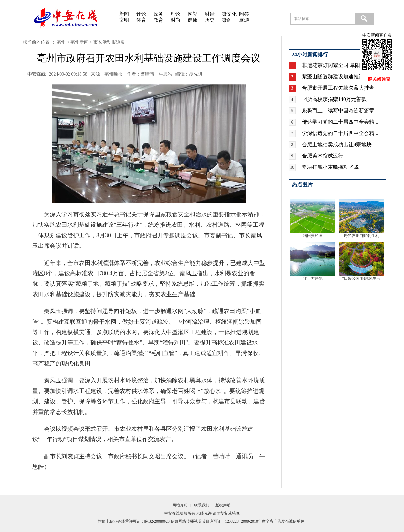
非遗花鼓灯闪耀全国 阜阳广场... (338, 65)
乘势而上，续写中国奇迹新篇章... (340, 110)
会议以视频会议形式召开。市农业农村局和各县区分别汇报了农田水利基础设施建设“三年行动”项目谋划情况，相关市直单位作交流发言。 (143, 434)
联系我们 (202, 505)
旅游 (244, 20)
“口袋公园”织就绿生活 (361, 278)
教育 (158, 20)
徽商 (227, 20)
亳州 (61, 42)
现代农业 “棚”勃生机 (361, 236)
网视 (193, 14)
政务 (158, 14)
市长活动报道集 (109, 42)
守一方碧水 (313, 278)
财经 (210, 14)
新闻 (124, 14)
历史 (210, 20)
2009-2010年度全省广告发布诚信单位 (273, 521)
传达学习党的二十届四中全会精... (340, 122)
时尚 (175, 20)
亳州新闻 (80, 42)
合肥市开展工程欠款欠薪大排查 (338, 88)
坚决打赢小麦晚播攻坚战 (330, 167)
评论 (141, 14)
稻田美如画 (313, 236)
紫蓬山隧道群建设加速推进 (333, 76)
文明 (124, 20)
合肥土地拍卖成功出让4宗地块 (337, 144)
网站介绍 (180, 505)
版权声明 (223, 505)
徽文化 (229, 14)
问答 (244, 14)
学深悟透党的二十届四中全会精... (340, 133)
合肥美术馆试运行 (323, 156)
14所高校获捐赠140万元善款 (334, 99)
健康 (193, 20)
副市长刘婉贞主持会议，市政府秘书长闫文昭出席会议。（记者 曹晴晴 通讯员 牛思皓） (149, 461)
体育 (141, 20)
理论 (175, 14)
